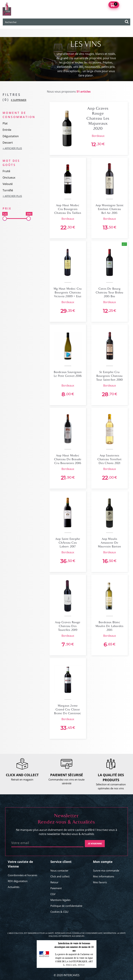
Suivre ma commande (106, 870)
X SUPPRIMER (19, 100)
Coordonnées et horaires (23, 875)
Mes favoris (100, 882)
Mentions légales (60, 900)
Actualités (14, 887)
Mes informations (104, 876)
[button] (17, 148)
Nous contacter (59, 870)
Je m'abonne (95, 844)
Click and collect (60, 876)
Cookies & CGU (59, 912)
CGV (53, 894)
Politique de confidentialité (66, 906)
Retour (54, 882)
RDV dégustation (18, 881)
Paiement (56, 888)
